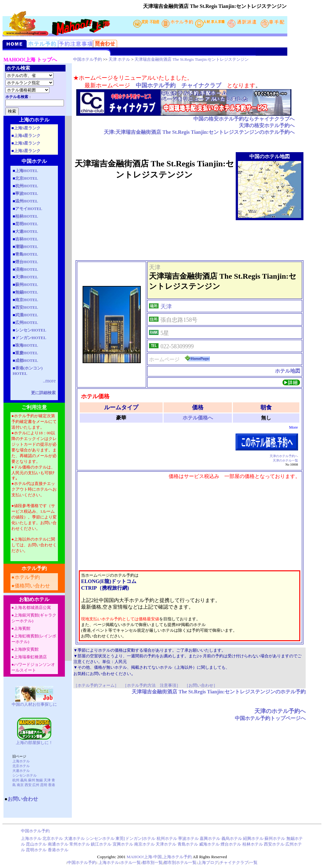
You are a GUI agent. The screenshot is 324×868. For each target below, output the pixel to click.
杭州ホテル (167, 838)
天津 (47, 780)
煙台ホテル (231, 844)
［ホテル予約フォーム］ (96, 685)
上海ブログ (208, 862)
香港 (52, 785)
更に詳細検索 (43, 393)
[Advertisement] (190, 240)
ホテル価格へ (198, 418)
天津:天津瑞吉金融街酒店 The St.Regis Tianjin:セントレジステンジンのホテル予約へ (199, 132)
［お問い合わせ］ (201, 685)
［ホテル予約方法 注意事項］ (152, 685)
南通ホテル (59, 844)
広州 (36, 785)
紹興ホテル (253, 838)
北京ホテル (21, 766)
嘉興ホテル (210, 838)
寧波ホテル (188, 838)
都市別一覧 (152, 862)
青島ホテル (188, 844)
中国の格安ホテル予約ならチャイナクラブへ (244, 119)
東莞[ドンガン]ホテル (135, 838)
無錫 (39, 780)
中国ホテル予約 (87, 59)
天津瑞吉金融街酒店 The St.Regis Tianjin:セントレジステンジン (192, 59)
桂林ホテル (253, 844)
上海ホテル (21, 761)
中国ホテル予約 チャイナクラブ (178, 85)
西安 (28, 785)
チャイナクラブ (234, 862)
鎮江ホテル (101, 844)
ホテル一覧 (131, 862)
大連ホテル (21, 771)
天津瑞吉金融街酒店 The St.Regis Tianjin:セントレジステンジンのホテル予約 (219, 692)
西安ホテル (274, 844)
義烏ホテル (232, 838)
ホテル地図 (288, 371)
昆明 (44, 785)
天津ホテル (166, 844)
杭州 (16, 780)
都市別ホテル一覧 (180, 862)
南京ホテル (145, 844)
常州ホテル (80, 844)
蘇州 (32, 780)
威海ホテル (209, 844)
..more (49, 381)
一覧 (253, 862)
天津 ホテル (119, 59)
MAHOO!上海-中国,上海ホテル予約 (159, 857)
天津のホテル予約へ (284, 456)
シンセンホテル (25, 775)
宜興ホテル (123, 844)
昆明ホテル (36, 850)
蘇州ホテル (275, 838)
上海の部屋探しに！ (34, 743)
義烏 (24, 780)
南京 (20, 785)
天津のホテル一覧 (285, 460)
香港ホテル (58, 850)
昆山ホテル (36, 844)
